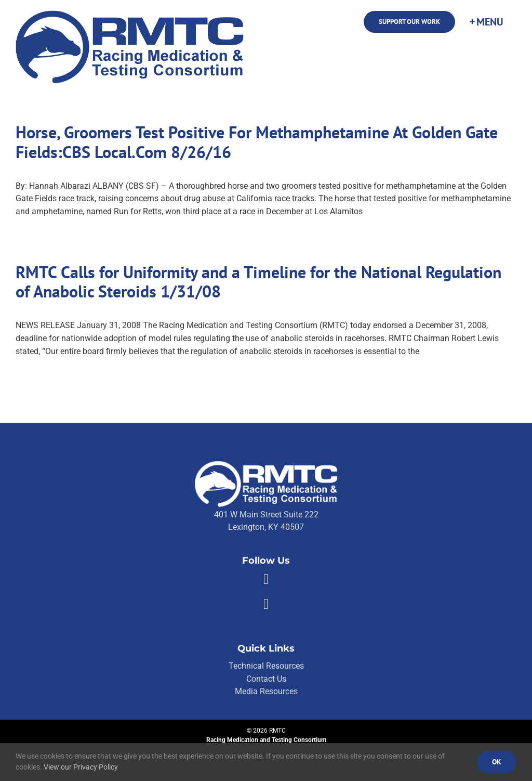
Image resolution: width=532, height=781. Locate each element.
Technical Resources (266, 666)
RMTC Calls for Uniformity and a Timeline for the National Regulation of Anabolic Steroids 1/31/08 (258, 282)
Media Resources (266, 691)
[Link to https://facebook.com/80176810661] (266, 579)
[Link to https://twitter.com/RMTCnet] (266, 604)
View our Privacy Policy (81, 767)
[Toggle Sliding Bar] (486, 22)
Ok (497, 762)
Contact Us (266, 679)
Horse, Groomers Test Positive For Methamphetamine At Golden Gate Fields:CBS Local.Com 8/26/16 (257, 142)
